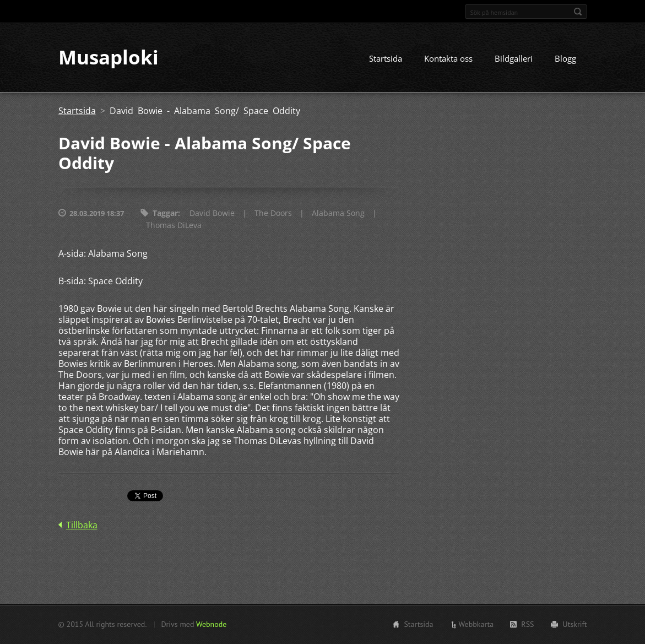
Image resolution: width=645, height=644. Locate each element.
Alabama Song (338, 213)
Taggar (165, 213)
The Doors (273, 213)
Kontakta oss (448, 59)
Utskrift (575, 624)
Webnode (211, 624)
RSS (527, 624)
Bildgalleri (514, 59)
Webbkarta (476, 624)
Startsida (386, 59)
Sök (578, 12)
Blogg (565, 59)
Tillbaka (82, 526)
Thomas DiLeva (174, 226)
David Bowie (212, 213)
